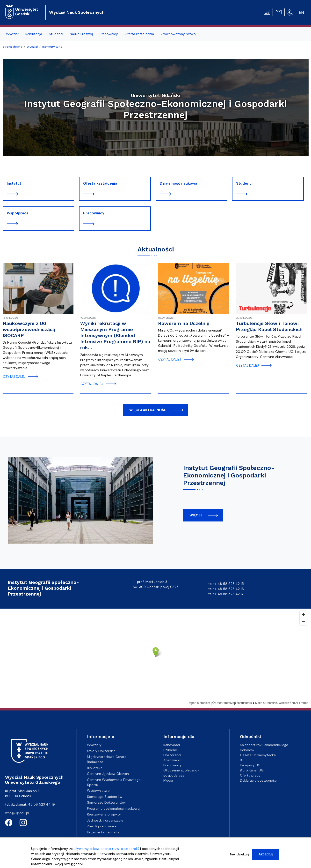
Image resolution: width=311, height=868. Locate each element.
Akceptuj (265, 854)
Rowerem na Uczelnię (184, 323)
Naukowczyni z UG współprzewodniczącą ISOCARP (29, 329)
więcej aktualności (148, 410)
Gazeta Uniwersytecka (258, 755)
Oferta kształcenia (100, 183)
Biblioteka (95, 768)
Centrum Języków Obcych (108, 774)
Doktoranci (172, 755)
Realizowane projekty (104, 814)
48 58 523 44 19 (41, 804)
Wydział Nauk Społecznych (77, 12)
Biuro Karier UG (252, 770)
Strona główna (12, 47)
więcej (196, 515)
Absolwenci (172, 760)
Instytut (14, 183)
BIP (242, 760)
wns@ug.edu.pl (17, 813)
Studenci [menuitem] (56, 34)
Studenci (244, 183)
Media (168, 780)
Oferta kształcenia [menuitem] (139, 34)
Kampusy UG (250, 765)
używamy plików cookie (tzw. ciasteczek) (106, 849)
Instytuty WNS (52, 47)
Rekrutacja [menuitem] (34, 34)
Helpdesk (247, 750)
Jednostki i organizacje (105, 820)
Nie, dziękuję (240, 854)
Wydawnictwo (98, 791)
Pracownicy (94, 213)
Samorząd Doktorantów (106, 802)
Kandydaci (172, 745)
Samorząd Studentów (105, 797)
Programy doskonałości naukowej (114, 808)
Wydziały (94, 745)
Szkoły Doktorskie (101, 751)
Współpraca (18, 213)
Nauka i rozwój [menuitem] (81, 34)
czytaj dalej (14, 377)
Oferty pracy (250, 775)
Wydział (32, 47)
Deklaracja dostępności (259, 780)
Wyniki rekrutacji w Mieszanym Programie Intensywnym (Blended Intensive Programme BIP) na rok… (115, 336)
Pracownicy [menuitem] (109, 34)
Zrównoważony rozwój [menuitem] (179, 34)
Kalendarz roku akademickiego (264, 745)
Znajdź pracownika (102, 826)
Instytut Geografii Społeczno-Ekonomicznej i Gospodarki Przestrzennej (229, 475)
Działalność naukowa (178, 183)
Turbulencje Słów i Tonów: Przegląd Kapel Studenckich (269, 326)
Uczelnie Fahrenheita (103, 832)
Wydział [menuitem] (12, 34)
